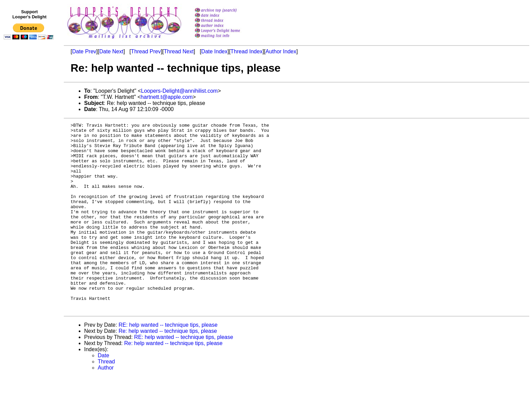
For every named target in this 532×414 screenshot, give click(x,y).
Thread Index (246, 51)
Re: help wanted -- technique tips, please (168, 369)
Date (103, 393)
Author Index (281, 51)
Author (106, 405)
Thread (106, 399)
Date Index (214, 51)
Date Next (111, 51)
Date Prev (84, 51)
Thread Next (179, 51)
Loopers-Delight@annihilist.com (179, 91)
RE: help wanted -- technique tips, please (168, 363)
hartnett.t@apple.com (167, 97)
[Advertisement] (30, 182)
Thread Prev (146, 51)
